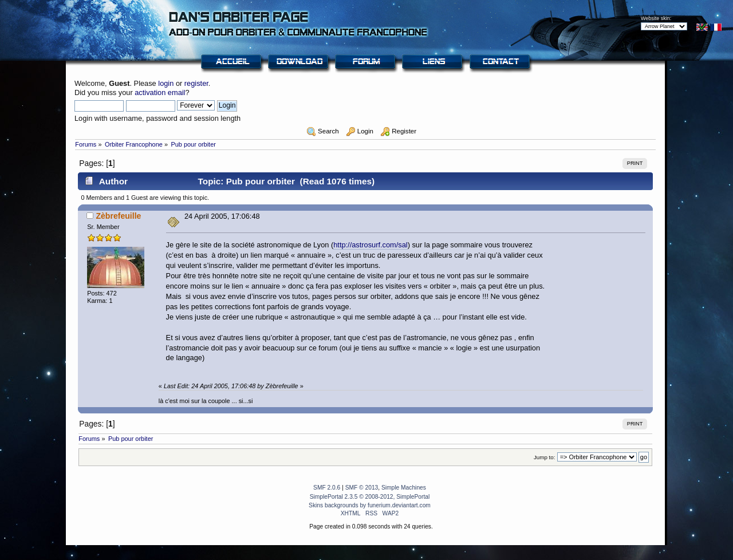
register (196, 83)
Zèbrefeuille (118, 216)
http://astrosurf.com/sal (370, 245)
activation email (160, 92)
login (166, 83)
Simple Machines (404, 488)
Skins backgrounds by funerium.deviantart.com (370, 505)
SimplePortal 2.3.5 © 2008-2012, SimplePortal (370, 497)
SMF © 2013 (362, 488)
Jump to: (545, 457)
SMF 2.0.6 (327, 488)
